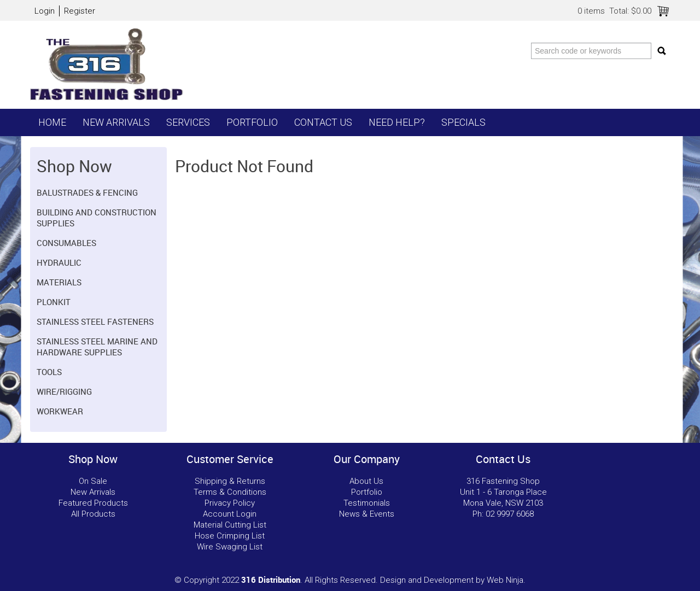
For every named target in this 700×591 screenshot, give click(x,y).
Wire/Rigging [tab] (64, 391)
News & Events (367, 514)
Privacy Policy (230, 503)
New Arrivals (116, 122)
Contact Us (323, 122)
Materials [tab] (59, 282)
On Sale (93, 481)
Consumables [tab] (66, 243)
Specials (463, 122)
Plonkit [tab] (54, 302)
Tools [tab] (49, 372)
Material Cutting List (230, 525)
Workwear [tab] (60, 411)
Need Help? (397, 122)
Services (188, 122)
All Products (93, 514)
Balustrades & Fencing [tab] (87, 192)
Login (45, 11)
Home (52, 122)
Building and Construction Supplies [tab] (97, 218)
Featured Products (93, 503)
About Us (366, 481)
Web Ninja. (506, 580)
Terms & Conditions (230, 492)
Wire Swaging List (230, 547)
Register (80, 11)
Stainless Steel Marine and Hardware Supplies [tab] (97, 347)
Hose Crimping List (230, 536)
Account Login (230, 514)
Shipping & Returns (230, 481)
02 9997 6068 (510, 514)
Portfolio (252, 122)
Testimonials (367, 503)
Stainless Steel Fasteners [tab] (95, 321)
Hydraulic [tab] (59, 262)
